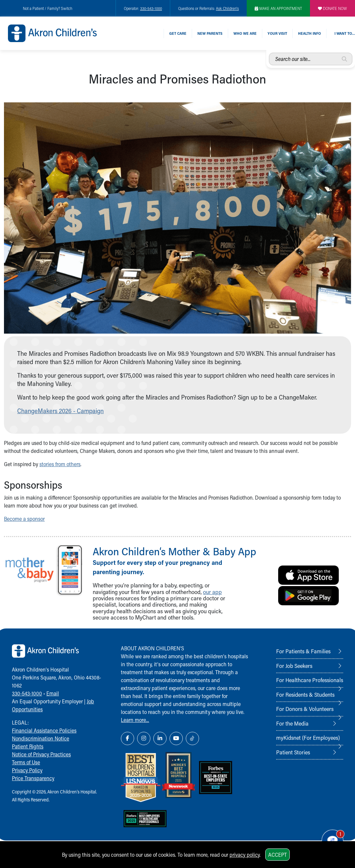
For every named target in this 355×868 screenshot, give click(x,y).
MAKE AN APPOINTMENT (278, 8)
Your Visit (277, 33)
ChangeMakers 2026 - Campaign (60, 411)
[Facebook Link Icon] (127, 738)
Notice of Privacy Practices (41, 754)
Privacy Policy (27, 770)
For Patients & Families (303, 651)
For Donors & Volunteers (305, 709)
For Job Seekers (294, 666)
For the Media (292, 723)
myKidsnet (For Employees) (308, 737)
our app (212, 592)
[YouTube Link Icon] (176, 738)
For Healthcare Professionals (310, 680)
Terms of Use (26, 762)
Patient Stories (293, 752)
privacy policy (245, 855)
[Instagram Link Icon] (144, 738)
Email (53, 693)
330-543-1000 (151, 8)
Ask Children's (227, 8)
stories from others (60, 464)
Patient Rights (28, 746)
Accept (278, 855)
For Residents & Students (305, 694)
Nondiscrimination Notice (41, 738)
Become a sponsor (24, 519)
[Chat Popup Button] (331, 839)
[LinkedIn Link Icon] (160, 738)
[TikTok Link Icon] (192, 738)
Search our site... (269, 53)
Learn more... (135, 720)
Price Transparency (33, 778)
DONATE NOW (332, 8)
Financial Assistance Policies (44, 730)
